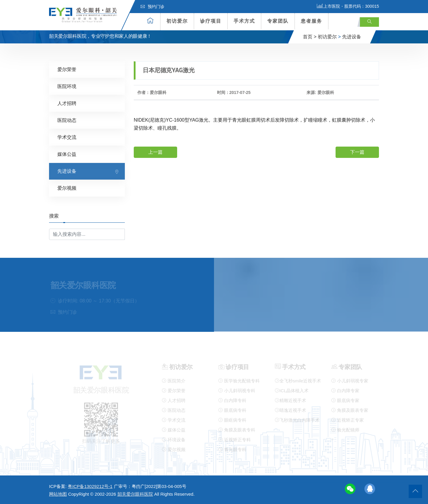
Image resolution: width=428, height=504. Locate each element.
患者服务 (311, 21)
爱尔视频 (67, 188)
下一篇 (357, 151)
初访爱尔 (177, 21)
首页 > (310, 37)
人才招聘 (67, 103)
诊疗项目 (211, 21)
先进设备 (352, 37)
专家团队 (278, 21)
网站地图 (58, 494)
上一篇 (155, 151)
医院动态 (67, 120)
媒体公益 (67, 154)
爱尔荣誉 (67, 69)
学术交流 (67, 137)
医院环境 (67, 86)
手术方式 (244, 21)
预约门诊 (152, 7)
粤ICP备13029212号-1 (90, 486)
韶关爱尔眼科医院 (135, 494)
